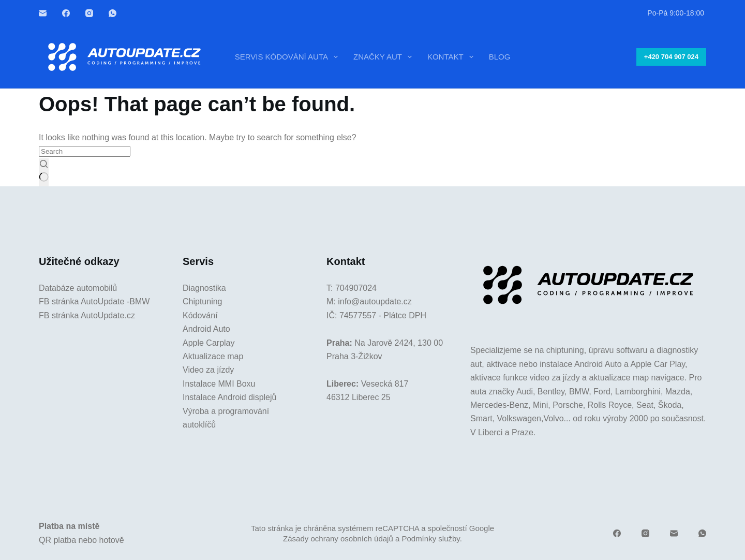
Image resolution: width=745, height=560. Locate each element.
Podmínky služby (430, 539)
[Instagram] (89, 13)
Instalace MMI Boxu (219, 384)
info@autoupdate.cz (375, 301)
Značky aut (385, 57)
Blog (500, 57)
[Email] (43, 13)
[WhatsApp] (113, 13)
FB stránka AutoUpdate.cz (87, 315)
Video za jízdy (208, 370)
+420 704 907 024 (671, 57)
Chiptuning (203, 301)
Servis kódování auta (288, 57)
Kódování (200, 315)
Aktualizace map (213, 356)
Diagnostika (204, 288)
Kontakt (452, 57)
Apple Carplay (209, 343)
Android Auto (206, 329)
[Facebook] (66, 13)
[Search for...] (85, 151)
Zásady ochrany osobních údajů (338, 539)
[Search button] (44, 172)
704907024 (356, 288)
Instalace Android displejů (229, 397)
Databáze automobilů (78, 288)
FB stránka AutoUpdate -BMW (94, 301)
